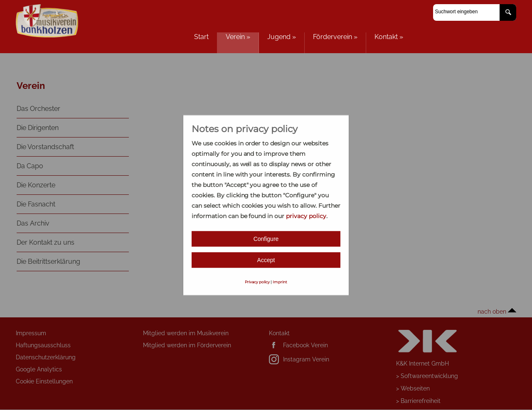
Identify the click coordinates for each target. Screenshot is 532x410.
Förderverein (335, 37)
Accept (266, 260)
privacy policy (306, 216)
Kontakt (389, 37)
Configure (266, 238)
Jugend (282, 37)
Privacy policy (257, 281)
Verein (238, 37)
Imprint (280, 281)
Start (201, 37)
